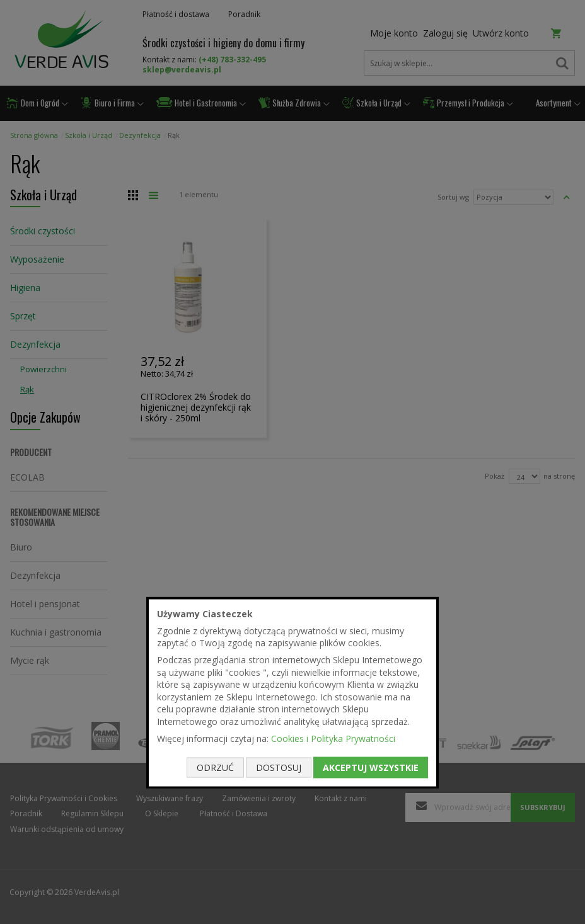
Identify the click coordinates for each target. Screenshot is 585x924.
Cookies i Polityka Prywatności (333, 738)
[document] (292, 693)
